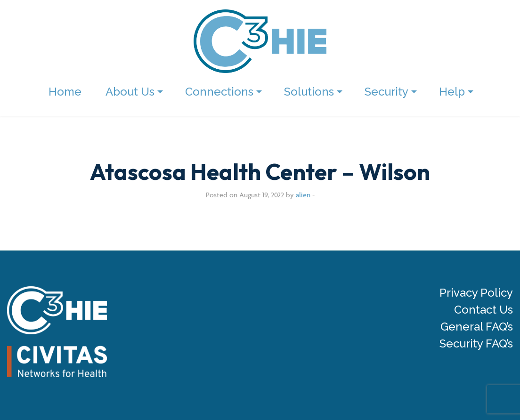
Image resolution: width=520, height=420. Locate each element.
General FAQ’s (477, 327)
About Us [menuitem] (130, 92)
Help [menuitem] (452, 92)
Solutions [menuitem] (309, 92)
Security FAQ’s (476, 344)
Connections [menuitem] (219, 92)
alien (303, 195)
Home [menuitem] (65, 92)
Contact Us (483, 310)
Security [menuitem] (386, 92)
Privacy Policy (476, 293)
